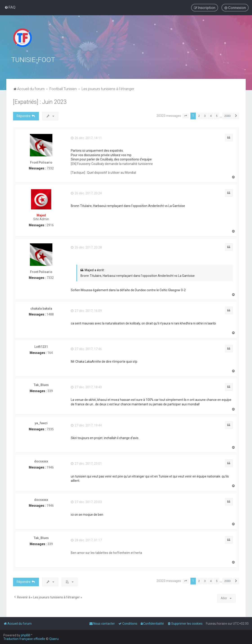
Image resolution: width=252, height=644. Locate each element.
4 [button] (211, 116)
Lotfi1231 (41, 347)
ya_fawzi (41, 423)
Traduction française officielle (24, 639)
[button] (186, 116)
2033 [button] (227, 116)
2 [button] (199, 116)
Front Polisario (41, 162)
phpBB (26, 635)
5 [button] (217, 116)
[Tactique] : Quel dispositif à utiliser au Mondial (103, 173)
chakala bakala (41, 309)
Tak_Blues (41, 385)
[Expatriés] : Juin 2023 (40, 102)
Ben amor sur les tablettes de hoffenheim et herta (106, 553)
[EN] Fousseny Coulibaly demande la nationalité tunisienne (112, 164)
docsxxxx (41, 461)
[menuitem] (10, 7)
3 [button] (205, 116)
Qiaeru (54, 639)
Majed (41, 215)
